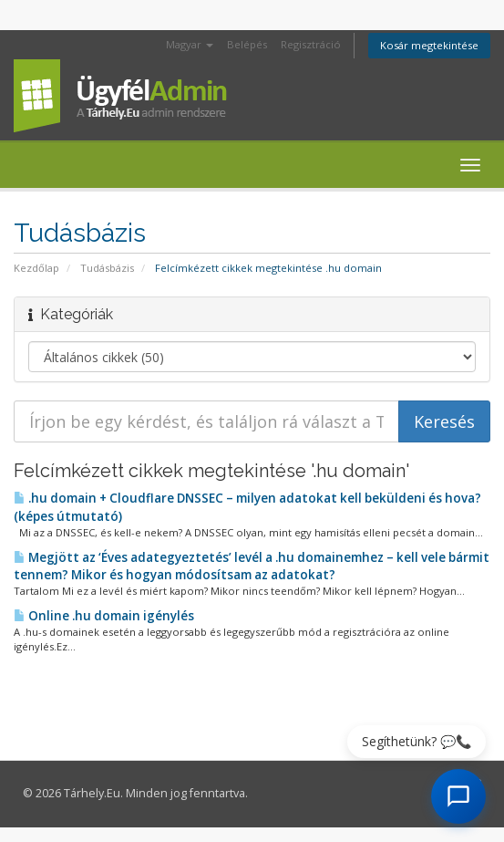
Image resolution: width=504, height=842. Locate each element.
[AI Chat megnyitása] (458, 796)
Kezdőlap (36, 268)
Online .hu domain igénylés (104, 616)
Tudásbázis (107, 268)
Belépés (247, 44)
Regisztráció (311, 44)
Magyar (190, 44)
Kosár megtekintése (429, 45)
